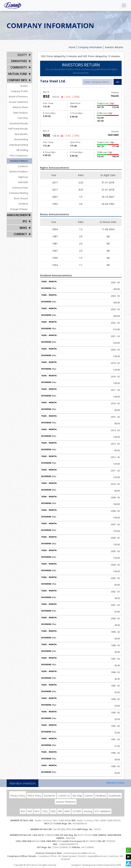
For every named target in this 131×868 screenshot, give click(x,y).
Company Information (90, 47)
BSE (23, 811)
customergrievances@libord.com (79, 853)
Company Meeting (21, 191)
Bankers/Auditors (21, 170)
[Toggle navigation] (124, 5)
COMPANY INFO (18, 79)
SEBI (53, 811)
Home (72, 47)
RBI (60, 811)
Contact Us (64, 796)
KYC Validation (103, 811)
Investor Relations (66, 802)
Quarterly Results (21, 121)
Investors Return (21, 159)
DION (118, 865)
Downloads (115, 796)
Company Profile (22, 89)
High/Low (26, 175)
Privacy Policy (18, 796)
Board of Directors (21, 95)
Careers (89, 796)
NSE (30, 811)
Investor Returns (114, 47)
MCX (37, 811)
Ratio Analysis (23, 111)
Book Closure (23, 196)
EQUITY (23, 55)
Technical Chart (22, 186)
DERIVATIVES (19, 61)
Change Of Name (21, 207)
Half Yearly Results (21, 127)
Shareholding (23, 137)
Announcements (18, 213)
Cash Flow (25, 116)
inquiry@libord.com (97, 856)
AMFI (67, 811)
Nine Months (24, 132)
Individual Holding (21, 143)
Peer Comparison (21, 154)
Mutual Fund (18, 73)
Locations (25, 164)
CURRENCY (21, 231)
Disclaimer (49, 796)
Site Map (77, 796)
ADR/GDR (26, 180)
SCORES (77, 811)
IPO (25, 219)
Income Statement (21, 100)
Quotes (27, 84)
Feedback (101, 796)
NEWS (24, 225)
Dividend (26, 202)
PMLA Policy (34, 796)
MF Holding (25, 148)
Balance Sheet (23, 105)
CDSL (45, 811)
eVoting (88, 811)
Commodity (19, 67)
